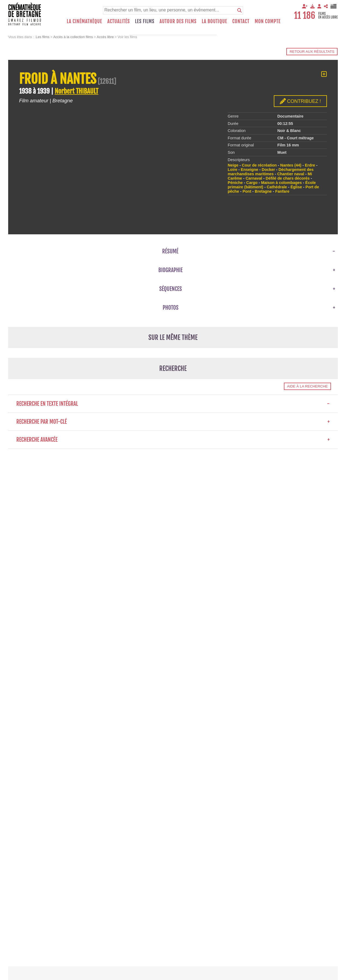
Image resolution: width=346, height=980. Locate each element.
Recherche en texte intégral (173, 404)
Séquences (171, 289)
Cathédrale (277, 187)
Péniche (235, 183)
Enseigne (250, 170)
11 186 (305, 16)
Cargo (252, 183)
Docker (268, 170)
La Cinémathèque (84, 21)
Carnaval (254, 178)
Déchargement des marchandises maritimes (271, 172)
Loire (233, 170)
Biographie (170, 270)
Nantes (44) (291, 165)
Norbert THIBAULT (77, 91)
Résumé (170, 251)
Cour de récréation (259, 165)
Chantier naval (291, 174)
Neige (233, 165)
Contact (241, 21)
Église (296, 187)
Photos (171, 308)
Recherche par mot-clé (173, 422)
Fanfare (282, 191)
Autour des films (178, 21)
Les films (145, 21)
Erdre (310, 165)
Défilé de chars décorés (288, 178)
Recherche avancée (173, 440)
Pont (247, 191)
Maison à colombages (281, 183)
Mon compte (268, 21)
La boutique (214, 21)
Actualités (119, 21)
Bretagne (263, 191)
